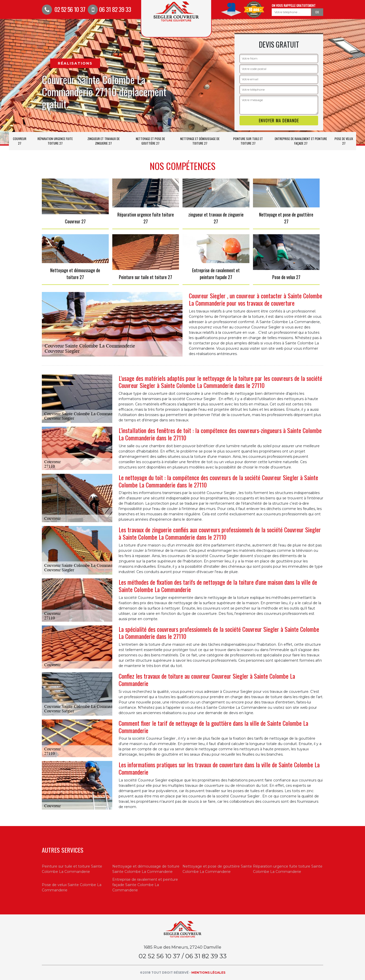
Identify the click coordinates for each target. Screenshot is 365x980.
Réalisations (75, 63)
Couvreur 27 (20, 141)
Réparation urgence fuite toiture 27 (55, 141)
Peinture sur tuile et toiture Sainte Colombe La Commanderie (72, 869)
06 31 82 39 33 (109, 9)
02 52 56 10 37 (63, 9)
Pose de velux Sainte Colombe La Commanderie (72, 887)
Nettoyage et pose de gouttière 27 (150, 141)
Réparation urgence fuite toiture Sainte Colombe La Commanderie (288, 869)
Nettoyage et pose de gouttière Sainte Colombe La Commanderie (217, 869)
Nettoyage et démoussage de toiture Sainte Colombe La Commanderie (146, 869)
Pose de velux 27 (344, 141)
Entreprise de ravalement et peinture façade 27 (301, 141)
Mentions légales (208, 973)
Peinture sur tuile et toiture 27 (248, 141)
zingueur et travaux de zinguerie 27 (104, 141)
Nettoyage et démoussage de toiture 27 (200, 141)
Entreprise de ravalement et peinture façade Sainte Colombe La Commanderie (145, 885)
